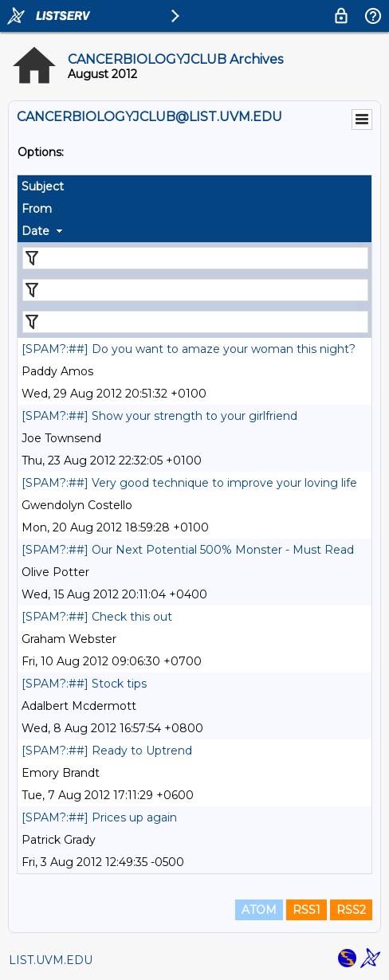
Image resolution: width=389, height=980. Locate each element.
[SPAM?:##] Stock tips (84, 684)
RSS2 (351, 910)
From (37, 209)
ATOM (259, 910)
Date (35, 231)
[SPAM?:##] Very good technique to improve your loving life (189, 483)
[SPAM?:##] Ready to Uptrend (107, 751)
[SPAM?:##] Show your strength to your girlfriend (159, 416)
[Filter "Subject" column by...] (195, 258)
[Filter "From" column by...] (195, 290)
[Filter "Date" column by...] (195, 322)
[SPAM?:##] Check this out (97, 617)
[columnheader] (194, 186)
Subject (43, 186)
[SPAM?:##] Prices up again (99, 817)
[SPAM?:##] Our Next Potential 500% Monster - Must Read (188, 550)
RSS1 (306, 910)
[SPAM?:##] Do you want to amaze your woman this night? (189, 349)
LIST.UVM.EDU (51, 960)
